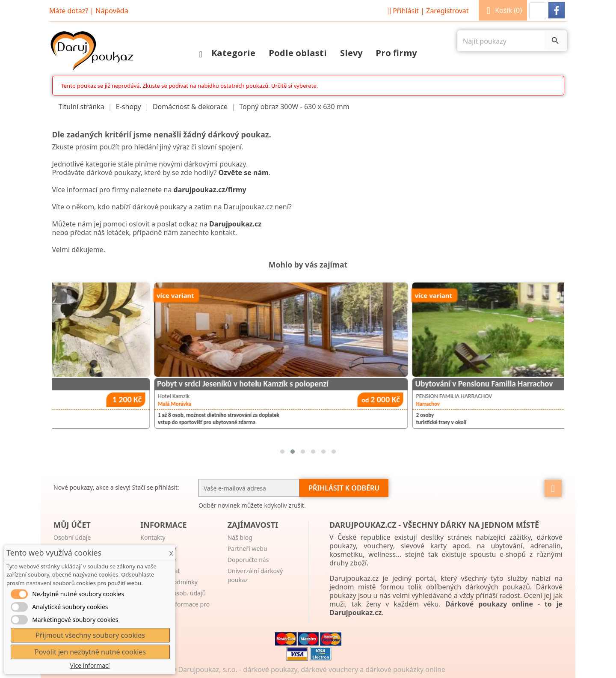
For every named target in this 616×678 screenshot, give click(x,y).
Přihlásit (427, 11)
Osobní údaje (72, 537)
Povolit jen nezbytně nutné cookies (90, 652)
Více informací (90, 665)
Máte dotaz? (69, 11)
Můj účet (72, 525)
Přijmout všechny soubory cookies (90, 635)
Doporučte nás (248, 560)
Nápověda (112, 11)
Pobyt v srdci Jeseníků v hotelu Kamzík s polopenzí (398, 384)
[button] (538, 11)
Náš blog (240, 537)
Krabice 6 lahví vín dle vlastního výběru (120, 384)
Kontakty (153, 537)
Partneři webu (247, 549)
